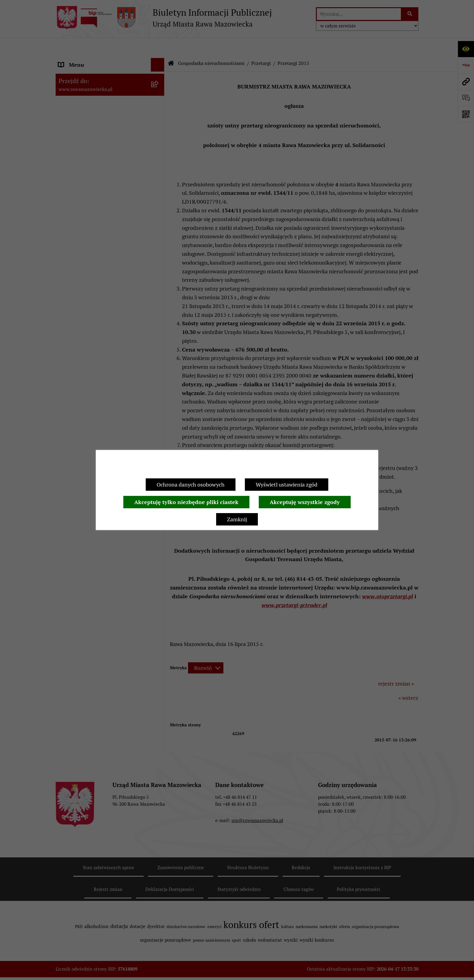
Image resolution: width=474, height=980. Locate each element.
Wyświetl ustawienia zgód (287, 485)
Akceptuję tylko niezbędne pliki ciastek (186, 502)
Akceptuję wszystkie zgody (305, 502)
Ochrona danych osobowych (191, 485)
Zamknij (237, 519)
